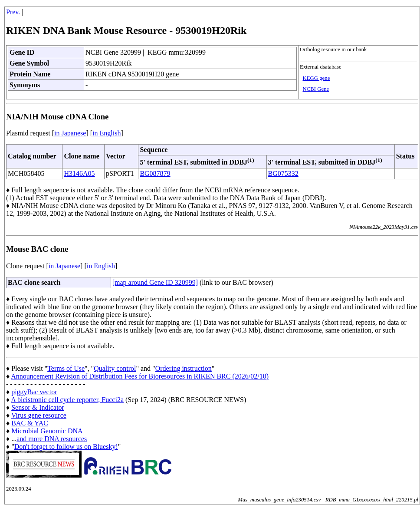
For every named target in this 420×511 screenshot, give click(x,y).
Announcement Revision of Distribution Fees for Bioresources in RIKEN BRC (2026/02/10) (140, 376)
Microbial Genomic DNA (47, 431)
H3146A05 (79, 173)
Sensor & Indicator (38, 407)
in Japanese (70, 133)
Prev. (13, 12)
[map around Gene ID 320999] (155, 282)
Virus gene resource (39, 415)
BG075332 (283, 173)
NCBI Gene (316, 89)
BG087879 (155, 173)
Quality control (115, 368)
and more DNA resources (52, 439)
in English (107, 133)
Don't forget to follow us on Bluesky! (66, 447)
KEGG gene (316, 78)
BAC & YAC (30, 423)
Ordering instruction (184, 368)
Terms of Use (66, 368)
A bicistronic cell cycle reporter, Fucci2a (67, 400)
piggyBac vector (34, 392)
